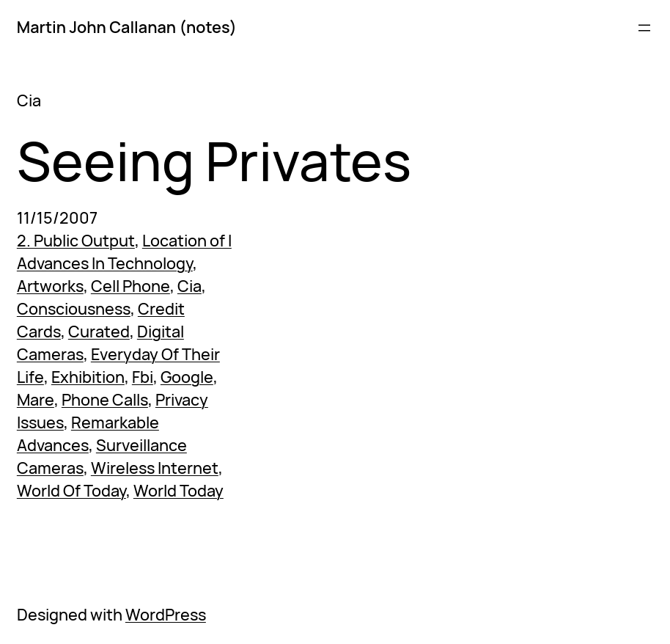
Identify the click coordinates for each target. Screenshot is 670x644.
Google (187, 377)
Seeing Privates (214, 161)
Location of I (187, 241)
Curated (99, 332)
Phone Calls (105, 400)
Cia (189, 286)
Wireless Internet (155, 468)
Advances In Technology (105, 263)
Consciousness (74, 309)
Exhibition (88, 377)
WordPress (166, 615)
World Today (178, 491)
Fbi (143, 377)
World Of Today (71, 491)
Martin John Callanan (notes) (127, 27)
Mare (36, 400)
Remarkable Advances (88, 434)
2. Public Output (76, 241)
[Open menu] (644, 28)
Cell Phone (130, 286)
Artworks (50, 286)
